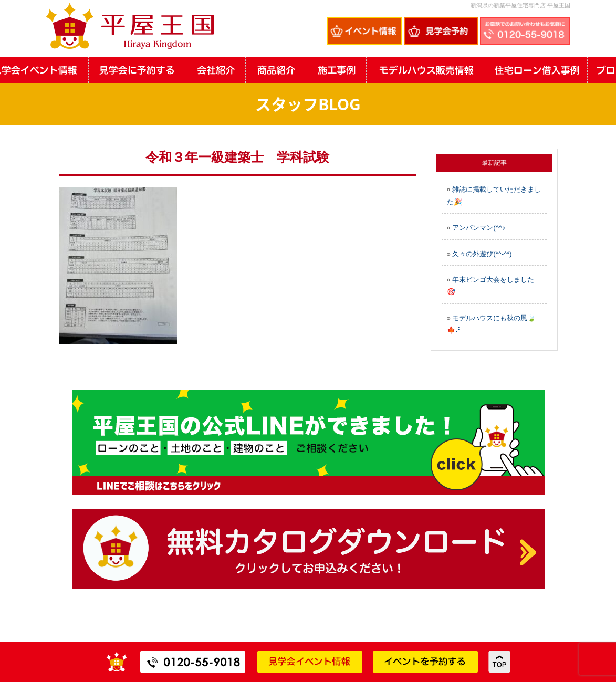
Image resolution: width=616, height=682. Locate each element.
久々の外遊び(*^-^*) (482, 254)
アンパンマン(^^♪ (479, 228)
